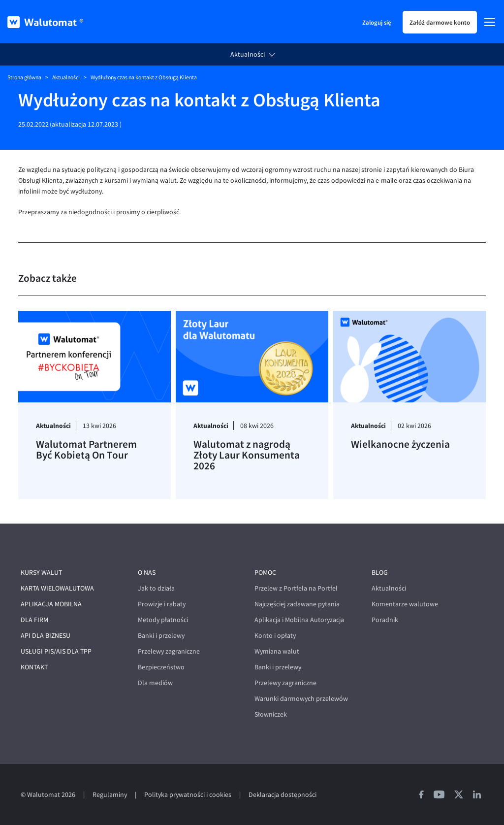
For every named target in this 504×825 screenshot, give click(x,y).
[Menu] (490, 22)
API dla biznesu (46, 636)
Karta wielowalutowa (57, 588)
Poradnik (385, 620)
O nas (147, 573)
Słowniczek (271, 714)
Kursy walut (41, 573)
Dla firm (34, 620)
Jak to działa (156, 588)
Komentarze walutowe (405, 604)
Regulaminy (110, 795)
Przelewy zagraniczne (169, 651)
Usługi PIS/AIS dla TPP (56, 651)
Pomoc (265, 573)
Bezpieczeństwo (161, 667)
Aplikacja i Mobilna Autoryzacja (299, 620)
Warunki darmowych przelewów (301, 699)
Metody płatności (163, 620)
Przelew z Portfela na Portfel (296, 588)
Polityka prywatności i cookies (188, 795)
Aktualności (248, 54)
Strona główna (24, 77)
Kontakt (34, 667)
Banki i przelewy (161, 636)
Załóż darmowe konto (440, 22)
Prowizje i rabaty (162, 604)
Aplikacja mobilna (51, 604)
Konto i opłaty (275, 636)
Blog (380, 573)
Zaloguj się (377, 22)
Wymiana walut (277, 651)
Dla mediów (155, 683)
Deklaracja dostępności (283, 795)
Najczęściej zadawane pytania (297, 604)
